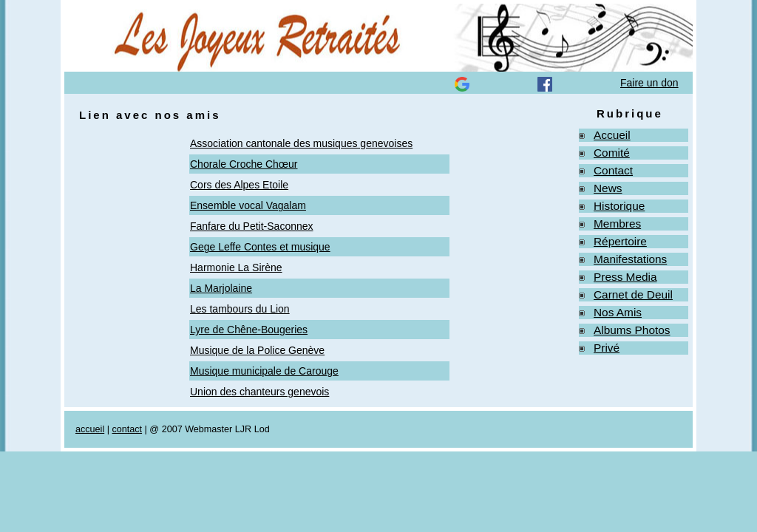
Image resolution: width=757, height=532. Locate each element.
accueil (90, 429)
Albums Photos (632, 330)
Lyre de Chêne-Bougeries (249, 330)
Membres (617, 224)
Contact (613, 170)
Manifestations (630, 259)
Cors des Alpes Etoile (239, 185)
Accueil (612, 135)
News (608, 188)
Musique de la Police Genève (257, 350)
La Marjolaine (221, 288)
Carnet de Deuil (633, 294)
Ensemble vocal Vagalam (248, 205)
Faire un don (649, 83)
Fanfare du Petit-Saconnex (252, 226)
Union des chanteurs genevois (259, 392)
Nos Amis (618, 312)
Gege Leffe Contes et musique (260, 247)
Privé (607, 348)
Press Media (625, 277)
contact (127, 429)
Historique (619, 206)
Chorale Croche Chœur (244, 164)
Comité (612, 153)
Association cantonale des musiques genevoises (301, 143)
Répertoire (620, 241)
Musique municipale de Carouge (264, 371)
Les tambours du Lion (240, 309)
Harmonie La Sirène (236, 267)
